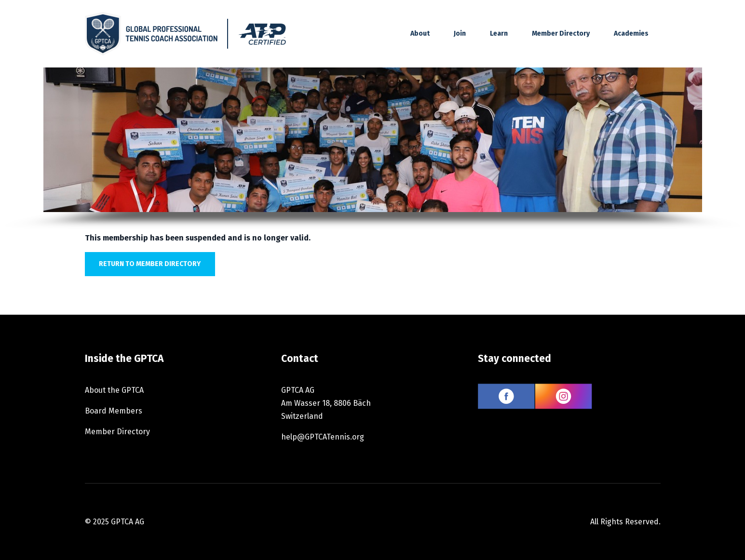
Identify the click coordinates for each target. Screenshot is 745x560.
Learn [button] (499, 33)
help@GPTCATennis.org (323, 437)
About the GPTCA (114, 390)
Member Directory (561, 33)
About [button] (420, 33)
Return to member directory (150, 264)
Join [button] (460, 33)
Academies (631, 33)
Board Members (114, 411)
